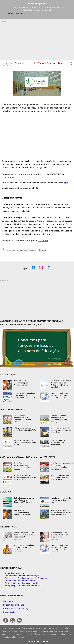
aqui (31, 174)
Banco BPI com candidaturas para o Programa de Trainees (22, 383)
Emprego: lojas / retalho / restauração (22, 576)
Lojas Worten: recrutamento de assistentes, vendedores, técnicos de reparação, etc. (62, 466)
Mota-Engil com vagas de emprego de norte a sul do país (61, 500)
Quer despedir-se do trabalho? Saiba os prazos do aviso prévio (61, 535)
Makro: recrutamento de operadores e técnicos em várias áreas (61, 430)
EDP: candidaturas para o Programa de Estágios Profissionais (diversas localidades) (61, 384)
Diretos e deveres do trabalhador (20, 581)
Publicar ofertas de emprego (16, 609)
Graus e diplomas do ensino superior (22, 583)
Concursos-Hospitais (26, 250)
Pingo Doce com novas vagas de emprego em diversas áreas (60, 477)
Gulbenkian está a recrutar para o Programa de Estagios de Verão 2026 (24, 500)
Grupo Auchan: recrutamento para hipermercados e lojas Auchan (22, 419)
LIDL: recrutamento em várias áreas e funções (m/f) (25, 429)
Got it (45, 641)
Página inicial (9, 612)
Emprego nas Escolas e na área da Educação (26, 578)
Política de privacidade (14, 605)
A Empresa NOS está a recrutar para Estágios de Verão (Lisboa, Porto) (61, 512)
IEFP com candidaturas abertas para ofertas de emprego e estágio (60, 395)
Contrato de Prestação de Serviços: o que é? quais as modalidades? (25, 535)
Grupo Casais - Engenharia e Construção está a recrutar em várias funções (24, 395)
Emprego (43, 250)
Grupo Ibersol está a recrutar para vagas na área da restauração (25, 477)
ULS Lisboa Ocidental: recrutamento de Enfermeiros (60, 442)
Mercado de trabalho (14, 573)
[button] (71, 64)
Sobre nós (8, 601)
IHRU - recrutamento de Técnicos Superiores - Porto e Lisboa (25, 442)
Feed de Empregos (37, 4)
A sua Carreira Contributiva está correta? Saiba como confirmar (24, 547)
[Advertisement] (37, 39)
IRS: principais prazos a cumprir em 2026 (24, 586)
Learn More (33, 641)
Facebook (43, 241)
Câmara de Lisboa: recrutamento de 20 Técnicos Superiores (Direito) (59, 419)
